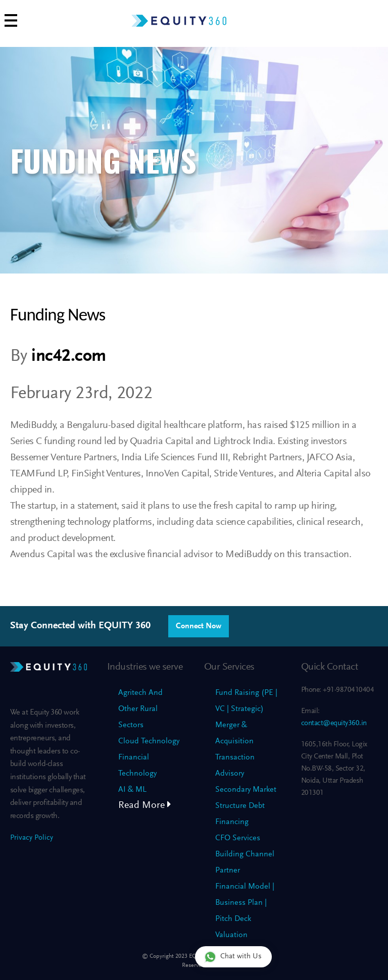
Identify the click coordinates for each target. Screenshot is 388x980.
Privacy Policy (32, 838)
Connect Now (199, 626)
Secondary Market (246, 790)
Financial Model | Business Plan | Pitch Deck (245, 903)
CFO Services (238, 838)
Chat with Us (233, 957)
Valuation (231, 935)
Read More (145, 805)
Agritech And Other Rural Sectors (140, 709)
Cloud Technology (149, 741)
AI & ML (132, 790)
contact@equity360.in (334, 723)
